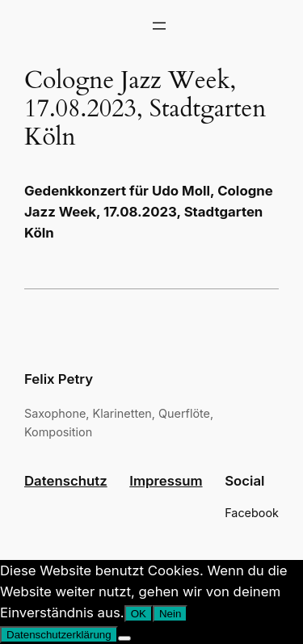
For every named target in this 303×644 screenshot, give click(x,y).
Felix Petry (59, 379)
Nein (170, 614)
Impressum (166, 481)
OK (139, 614)
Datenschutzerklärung (59, 635)
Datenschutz (66, 481)
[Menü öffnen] (159, 26)
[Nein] (124, 638)
